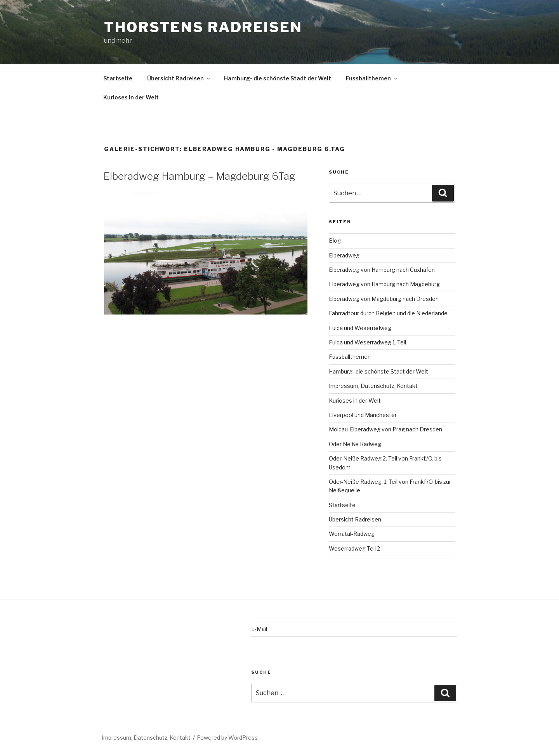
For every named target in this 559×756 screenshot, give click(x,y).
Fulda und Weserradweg (360, 328)
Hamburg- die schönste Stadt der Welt (278, 78)
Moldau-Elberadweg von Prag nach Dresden (385, 429)
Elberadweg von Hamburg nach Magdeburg (384, 284)
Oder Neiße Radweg (355, 444)
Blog (335, 241)
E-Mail (259, 629)
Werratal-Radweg (352, 534)
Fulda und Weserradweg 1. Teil (367, 342)
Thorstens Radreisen (203, 27)
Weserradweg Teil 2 (354, 548)
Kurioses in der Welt (131, 97)
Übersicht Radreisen (179, 78)
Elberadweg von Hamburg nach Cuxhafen (382, 270)
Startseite (118, 78)
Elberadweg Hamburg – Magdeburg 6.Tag (199, 176)
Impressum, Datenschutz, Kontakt (373, 386)
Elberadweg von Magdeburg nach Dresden (384, 299)
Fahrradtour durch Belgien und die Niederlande (388, 313)
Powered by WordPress (227, 738)
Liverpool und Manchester (363, 415)
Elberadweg (344, 255)
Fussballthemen (372, 78)
